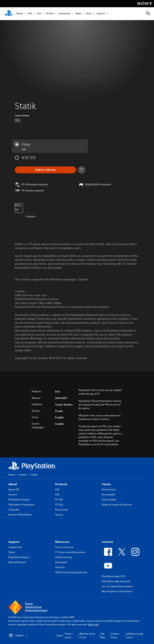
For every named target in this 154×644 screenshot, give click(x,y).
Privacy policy (69, 635)
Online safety (109, 500)
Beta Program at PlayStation (117, 591)
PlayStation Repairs (19, 557)
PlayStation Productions (21, 505)
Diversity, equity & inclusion (117, 505)
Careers (13, 494)
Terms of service (64, 547)
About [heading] (13, 484)
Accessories (64, 14)
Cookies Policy (115, 635)
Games (20, 14)
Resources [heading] (62, 542)
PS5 (30, 14)
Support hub (15, 547)
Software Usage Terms (135, 635)
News (78, 14)
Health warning (64, 557)
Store (89, 14)
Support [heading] (14, 542)
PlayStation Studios (19, 500)
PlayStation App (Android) (116, 581)
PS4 (39, 14)
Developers (61, 562)
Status (12, 552)
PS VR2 (59, 500)
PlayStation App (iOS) (113, 576)
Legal (59, 635)
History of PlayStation (20, 515)
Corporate (14, 510)
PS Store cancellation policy (70, 552)
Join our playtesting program (117, 586)
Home (12, 475)
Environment (109, 489)
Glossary (60, 567)
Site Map (103, 635)
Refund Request (17, 562)
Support (101, 14)
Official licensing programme (71, 572)
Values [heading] (106, 484)
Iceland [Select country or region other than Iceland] (18, 636)
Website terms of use (87, 635)
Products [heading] (61, 484)
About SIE (14, 489)
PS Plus (50, 14)
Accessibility (108, 494)
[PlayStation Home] (9, 14)
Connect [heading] (107, 542)
